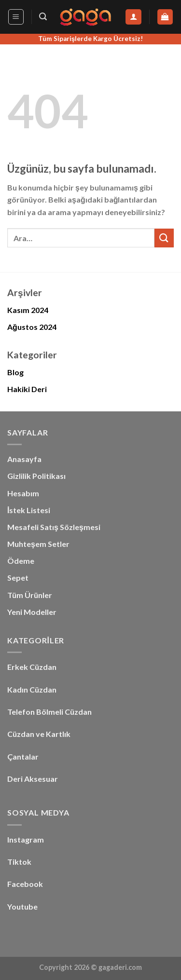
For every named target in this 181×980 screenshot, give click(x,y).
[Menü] (16, 17)
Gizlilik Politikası (36, 476)
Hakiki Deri (27, 389)
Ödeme (21, 561)
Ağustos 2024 (32, 327)
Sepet (18, 578)
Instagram (26, 839)
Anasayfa (24, 459)
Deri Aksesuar (33, 779)
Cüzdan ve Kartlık (39, 734)
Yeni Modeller (32, 612)
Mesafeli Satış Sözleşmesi (54, 527)
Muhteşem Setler (38, 544)
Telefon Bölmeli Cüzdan (49, 712)
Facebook (25, 884)
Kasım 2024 (28, 310)
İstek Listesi (29, 510)
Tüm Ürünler (30, 595)
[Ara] (43, 17)
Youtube (22, 906)
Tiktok (19, 862)
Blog (15, 372)
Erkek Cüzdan (32, 667)
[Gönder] (164, 238)
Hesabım (23, 493)
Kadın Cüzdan (32, 689)
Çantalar (23, 756)
